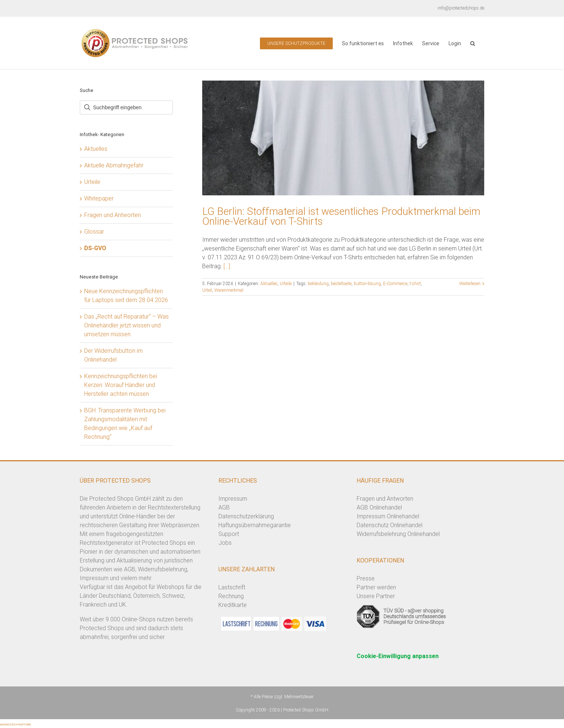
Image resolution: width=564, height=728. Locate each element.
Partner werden (376, 587)
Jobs (225, 543)
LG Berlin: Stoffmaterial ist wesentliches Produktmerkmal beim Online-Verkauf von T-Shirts (341, 216)
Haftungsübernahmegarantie (255, 525)
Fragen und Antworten (113, 215)
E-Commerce (395, 284)
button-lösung (367, 284)
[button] (473, 43)
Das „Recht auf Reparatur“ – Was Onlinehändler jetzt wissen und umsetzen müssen (126, 325)
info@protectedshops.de (461, 8)
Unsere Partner (376, 596)
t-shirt (415, 284)
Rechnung (231, 596)
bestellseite (341, 284)
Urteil (207, 290)
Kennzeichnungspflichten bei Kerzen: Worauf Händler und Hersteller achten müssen (121, 385)
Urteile (286, 284)
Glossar (94, 232)
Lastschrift (232, 587)
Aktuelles (269, 284)
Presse (366, 578)
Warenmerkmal (229, 290)
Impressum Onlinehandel (388, 516)
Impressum (233, 499)
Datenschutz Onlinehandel (390, 525)
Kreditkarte (233, 605)
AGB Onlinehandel (379, 507)
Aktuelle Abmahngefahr (114, 165)
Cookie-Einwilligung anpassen (398, 656)
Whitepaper (99, 198)
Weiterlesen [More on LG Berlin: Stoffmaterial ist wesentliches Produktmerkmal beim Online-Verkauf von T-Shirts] (470, 284)
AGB (224, 507)
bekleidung (318, 284)
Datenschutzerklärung (246, 516)
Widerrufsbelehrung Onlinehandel (398, 534)
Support (229, 534)
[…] (227, 266)
